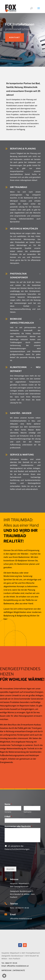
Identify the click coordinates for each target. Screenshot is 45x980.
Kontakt (15, 37)
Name (8, 804)
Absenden (10, 869)
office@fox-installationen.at (18, 966)
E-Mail (8, 817)
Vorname (8, 812)
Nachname (27, 812)
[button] (4, 976)
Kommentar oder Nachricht (18, 826)
